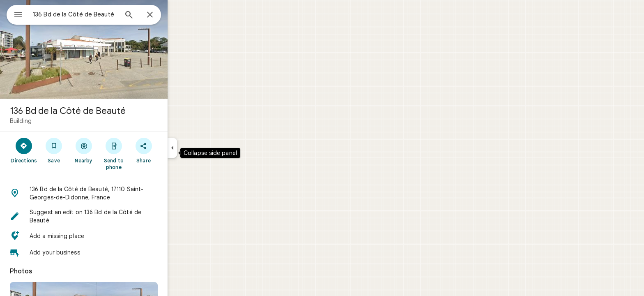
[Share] (173, 150)
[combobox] (97, 14)
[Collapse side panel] (202, 148)
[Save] (84, 150)
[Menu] (15, 14)
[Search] (159, 16)
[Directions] (54, 150)
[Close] (179, 15)
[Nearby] (114, 150)
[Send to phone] (143, 153)
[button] (113, 193)
